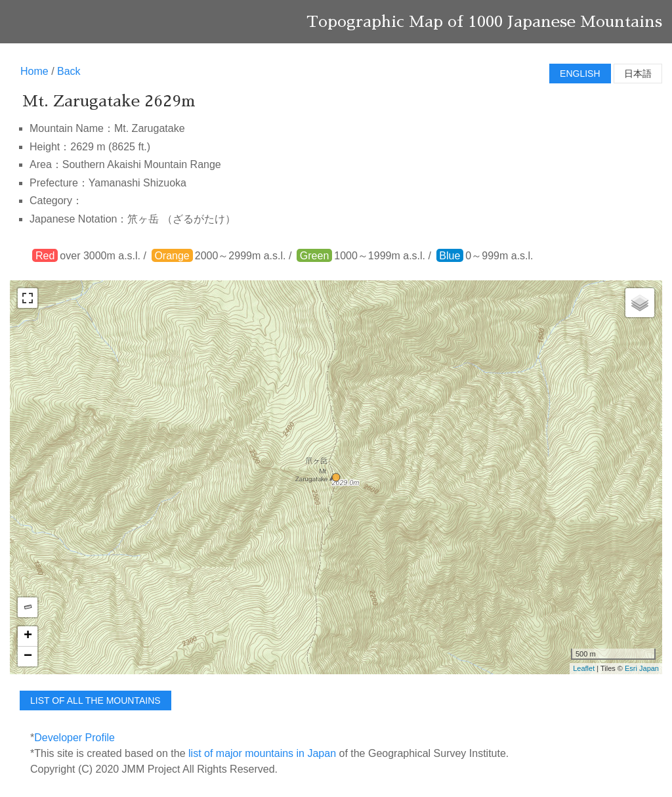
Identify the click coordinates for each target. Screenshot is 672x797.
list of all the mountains (95, 700)
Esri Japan (642, 668)
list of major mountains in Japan (262, 753)
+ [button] (28, 636)
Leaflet (584, 668)
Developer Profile (74, 738)
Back (69, 71)
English (580, 74)
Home (34, 71)
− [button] (28, 657)
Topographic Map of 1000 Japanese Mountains (484, 22)
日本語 (638, 74)
